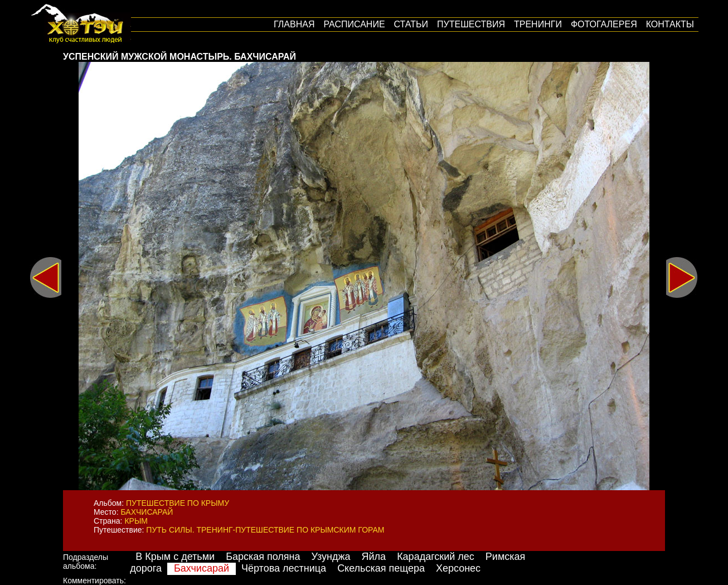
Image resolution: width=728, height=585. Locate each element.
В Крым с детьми (175, 557)
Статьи (411, 24)
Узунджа (331, 557)
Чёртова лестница (284, 568)
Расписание (354, 24)
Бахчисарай (147, 512)
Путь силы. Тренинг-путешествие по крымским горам (265, 530)
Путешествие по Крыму (178, 503)
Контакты (670, 24)
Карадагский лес (436, 557)
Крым (136, 521)
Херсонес (458, 568)
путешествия (471, 24)
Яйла (374, 557)
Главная (294, 24)
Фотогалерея (604, 24)
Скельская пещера (381, 568)
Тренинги (538, 24)
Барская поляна (263, 557)
